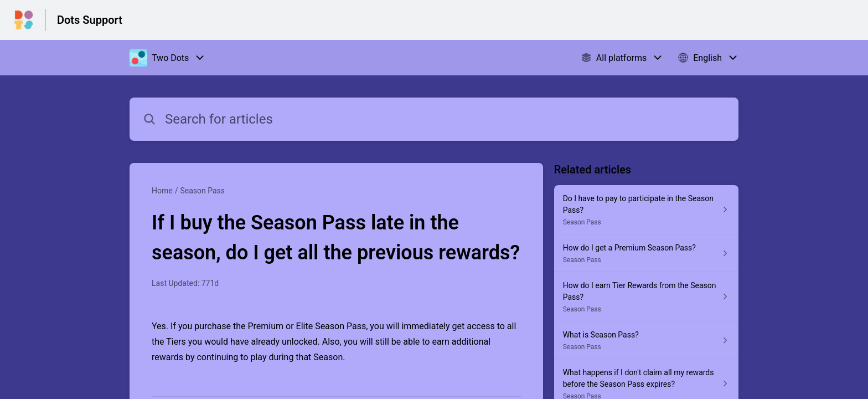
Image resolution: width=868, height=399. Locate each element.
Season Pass (202, 191)
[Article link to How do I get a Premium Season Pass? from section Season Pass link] (646, 253)
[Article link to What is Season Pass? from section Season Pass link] (646, 340)
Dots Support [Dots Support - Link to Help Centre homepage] (90, 20)
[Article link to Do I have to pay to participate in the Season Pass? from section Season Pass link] (646, 210)
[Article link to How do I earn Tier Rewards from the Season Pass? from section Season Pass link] (646, 297)
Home (162, 191)
